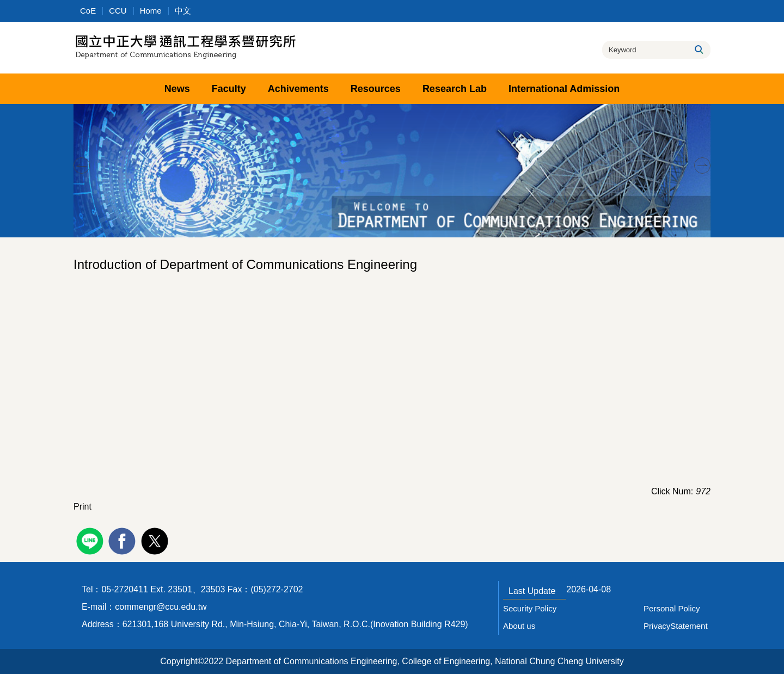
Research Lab (455, 89)
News (177, 89)
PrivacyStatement (676, 626)
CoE (88, 11)
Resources (376, 89)
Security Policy (530, 608)
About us (519, 626)
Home (151, 11)
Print (82, 507)
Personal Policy (672, 608)
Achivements (298, 89)
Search (698, 50)
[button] (82, 166)
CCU (118, 11)
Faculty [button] (229, 89)
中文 (183, 11)
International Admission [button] (564, 89)
